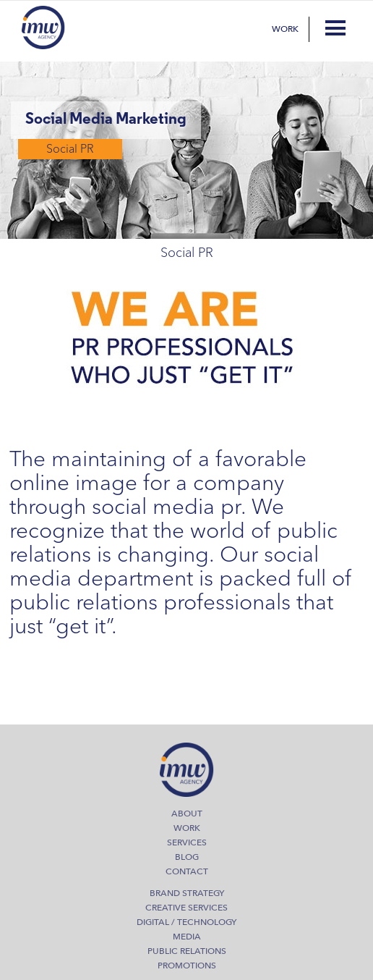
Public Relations (187, 951)
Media (187, 937)
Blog (187, 857)
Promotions (187, 966)
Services (187, 842)
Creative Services (186, 908)
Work (285, 29)
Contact (187, 871)
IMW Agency (43, 28)
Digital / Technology (186, 922)
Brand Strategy (187, 893)
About (187, 814)
